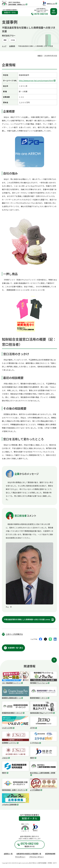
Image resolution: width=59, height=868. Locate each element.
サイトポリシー (20, 857)
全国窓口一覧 (8, 854)
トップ (4, 46)
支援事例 (12, 46)
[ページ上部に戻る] (54, 660)
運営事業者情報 (50, 854)
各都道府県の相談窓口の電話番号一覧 (29, 854)
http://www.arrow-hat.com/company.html (37, 81)
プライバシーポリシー (37, 857)
